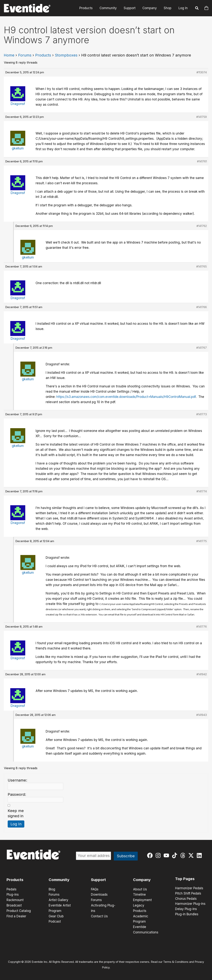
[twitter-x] (192, 855)
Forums (25, 55)
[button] (197, 9)
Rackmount (15, 900)
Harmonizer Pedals (189, 888)
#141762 (202, 226)
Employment (142, 900)
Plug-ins (13, 895)
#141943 (202, 715)
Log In (183, 8)
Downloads (99, 895)
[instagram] (159, 855)
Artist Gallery (58, 900)
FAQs (95, 889)
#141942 (202, 674)
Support (131, 8)
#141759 (202, 117)
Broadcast (14, 905)
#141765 (202, 266)
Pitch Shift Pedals (188, 894)
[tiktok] (175, 855)
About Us (140, 889)
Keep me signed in (16, 813)
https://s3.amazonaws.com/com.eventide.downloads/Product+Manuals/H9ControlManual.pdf (126, 397)
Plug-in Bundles (187, 915)
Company (150, 8)
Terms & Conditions (176, 961)
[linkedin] (200, 855)
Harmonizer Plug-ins (190, 904)
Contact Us (99, 915)
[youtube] (167, 855)
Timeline (139, 895)
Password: (17, 794)
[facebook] (151, 855)
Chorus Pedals (186, 899)
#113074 (202, 72)
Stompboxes (66, 55)
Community (110, 8)
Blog (52, 889)
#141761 (202, 161)
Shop (168, 8)
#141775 (202, 541)
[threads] (184, 855)
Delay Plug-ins (186, 909)
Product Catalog (19, 910)
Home (9, 55)
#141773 (202, 414)
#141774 (202, 491)
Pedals (12, 889)
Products (88, 8)
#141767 (202, 348)
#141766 (202, 307)
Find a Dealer (16, 915)
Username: (17, 780)
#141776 (202, 627)
